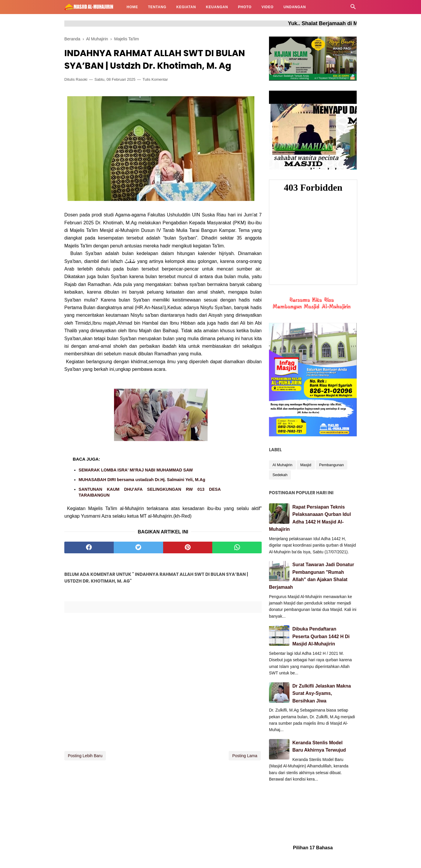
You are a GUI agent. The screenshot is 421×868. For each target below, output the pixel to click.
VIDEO (267, 7)
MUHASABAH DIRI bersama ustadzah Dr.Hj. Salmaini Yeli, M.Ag (142, 480)
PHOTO (245, 7)
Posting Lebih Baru (85, 756)
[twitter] (138, 547)
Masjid (306, 465)
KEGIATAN (186, 7)
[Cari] (353, 8)
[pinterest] (188, 547)
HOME (132, 7)
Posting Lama (245, 756)
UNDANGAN (295, 7)
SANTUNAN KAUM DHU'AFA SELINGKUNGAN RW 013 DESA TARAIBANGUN (150, 492)
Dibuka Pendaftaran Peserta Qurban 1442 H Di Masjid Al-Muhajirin (321, 636)
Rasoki (82, 79)
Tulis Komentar (155, 79)
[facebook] (89, 547)
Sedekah (280, 475)
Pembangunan (332, 465)
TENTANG (157, 7)
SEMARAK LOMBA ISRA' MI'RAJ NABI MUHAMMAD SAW (136, 470)
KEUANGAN (217, 7)
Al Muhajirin (282, 465)
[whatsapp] (237, 547)
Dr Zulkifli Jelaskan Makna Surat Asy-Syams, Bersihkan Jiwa (322, 693)
